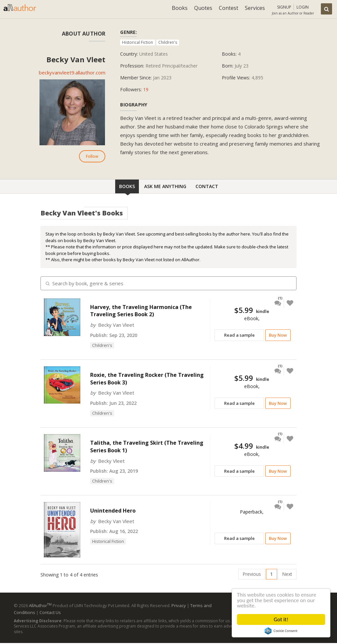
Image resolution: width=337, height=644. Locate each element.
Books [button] (180, 8)
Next (287, 574)
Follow (92, 156)
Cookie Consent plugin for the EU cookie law (281, 631)
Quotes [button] (203, 8)
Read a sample (239, 335)
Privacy (179, 605)
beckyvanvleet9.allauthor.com (72, 72)
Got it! (281, 619)
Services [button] (255, 8)
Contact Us (50, 612)
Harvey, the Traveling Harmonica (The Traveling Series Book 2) (141, 311)
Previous (252, 574)
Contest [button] (229, 8)
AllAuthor (40, 605)
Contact (207, 186)
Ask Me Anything (165, 186)
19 (146, 89)
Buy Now (278, 335)
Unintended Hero (113, 511)
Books (127, 186)
